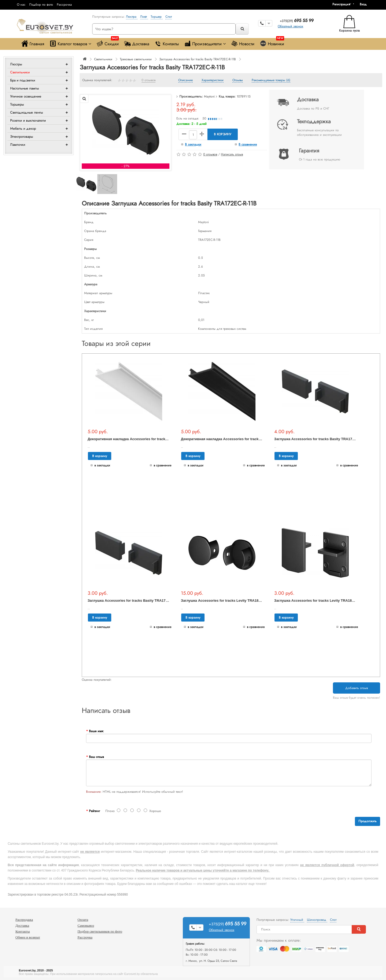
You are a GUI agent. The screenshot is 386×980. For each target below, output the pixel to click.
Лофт (144, 17)
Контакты (167, 44)
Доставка (137, 44)
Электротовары (22, 136)
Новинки (272, 42)
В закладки (193, 144)
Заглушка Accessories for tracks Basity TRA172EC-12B (320, 439)
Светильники (20, 72)
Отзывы (238, 80)
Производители (205, 44)
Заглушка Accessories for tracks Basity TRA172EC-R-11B (198, 59)
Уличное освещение (26, 96)
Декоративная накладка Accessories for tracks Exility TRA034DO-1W (146, 439)
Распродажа (24, 920)
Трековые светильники (136, 59)
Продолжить (368, 821)
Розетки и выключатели (28, 120)
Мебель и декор (23, 128)
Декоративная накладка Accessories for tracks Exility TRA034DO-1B (239, 439)
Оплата (83, 920)
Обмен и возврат (28, 937)
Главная (33, 44)
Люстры (16, 64)
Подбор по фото (41, 5)
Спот (169, 17)
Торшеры (17, 104)
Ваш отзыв (96, 757)
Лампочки (18, 145)
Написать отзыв (232, 154)
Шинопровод (317, 920)
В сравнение (248, 144)
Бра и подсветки (23, 80)
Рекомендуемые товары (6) (271, 80)
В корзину (223, 134)
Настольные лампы (25, 88)
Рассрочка (64, 5)
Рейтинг (94, 811)
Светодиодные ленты (27, 112)
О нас (21, 5)
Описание (185, 80)
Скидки (108, 42)
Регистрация (341, 4)
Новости (243, 44)
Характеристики (213, 80)
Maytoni (209, 96)
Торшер (157, 17)
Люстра (132, 17)
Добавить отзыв (357, 688)
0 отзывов (149, 80)
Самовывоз (86, 925)
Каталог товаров (70, 44)
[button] (365, 4)
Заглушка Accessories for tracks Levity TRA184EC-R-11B (229, 601)
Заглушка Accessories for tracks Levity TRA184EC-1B (319, 601)
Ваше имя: (96, 731)
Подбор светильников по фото (100, 931)
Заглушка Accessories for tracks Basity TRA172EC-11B (134, 601)
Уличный (297, 920)
